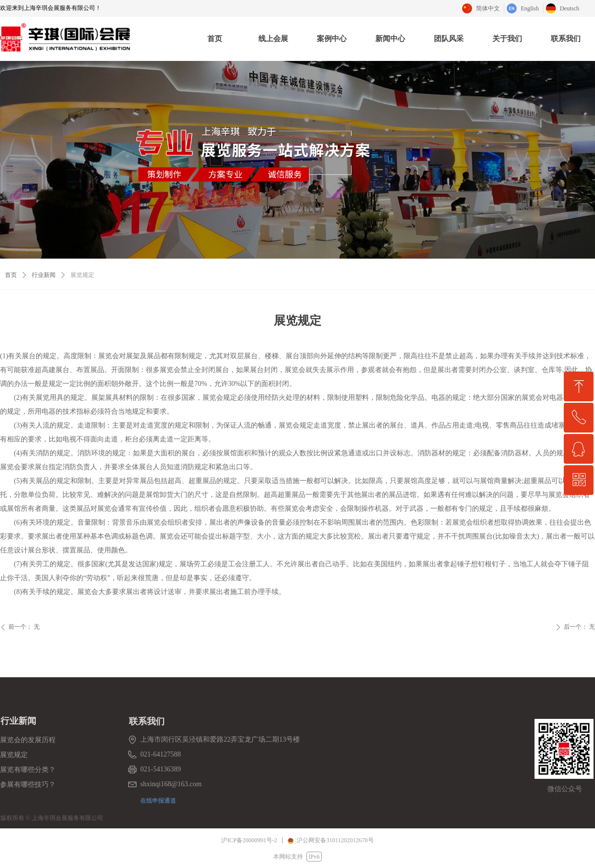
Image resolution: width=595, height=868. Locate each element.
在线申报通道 (158, 800)
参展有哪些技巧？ (28, 785)
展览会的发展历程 (28, 740)
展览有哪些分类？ (28, 770)
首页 (11, 275)
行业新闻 (44, 275)
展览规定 (14, 755)
